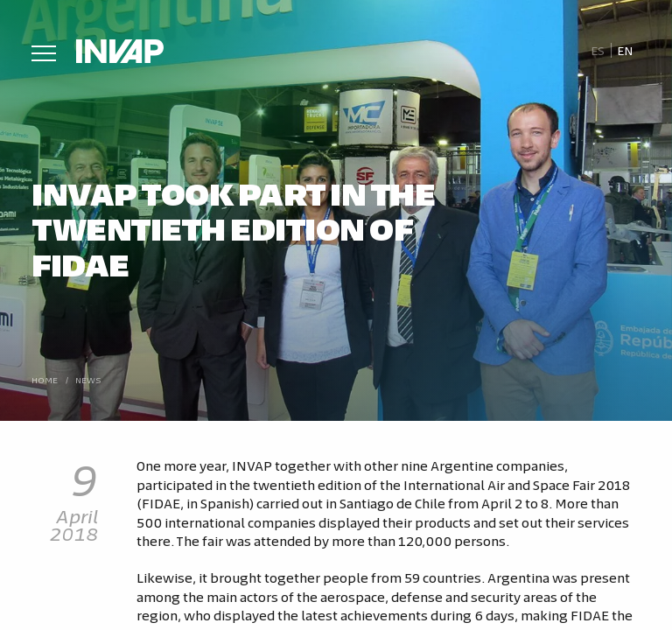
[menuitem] (597, 51)
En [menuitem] (625, 50)
